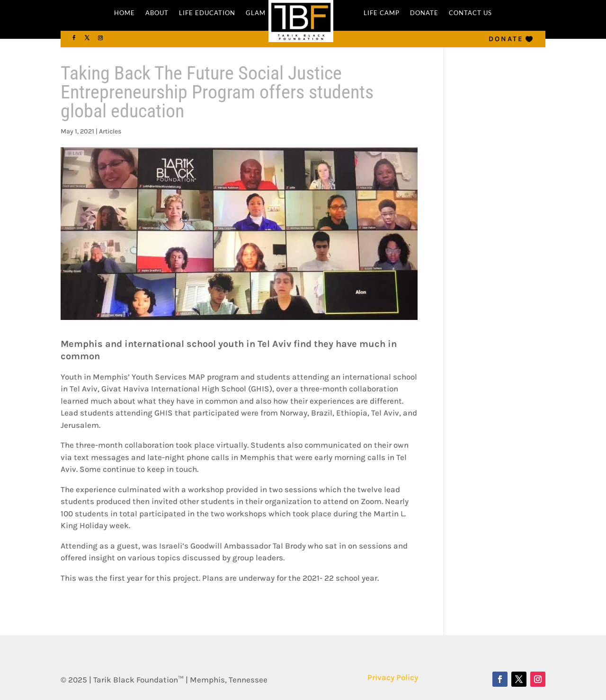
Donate (506, 39)
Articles (110, 131)
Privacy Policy (393, 677)
